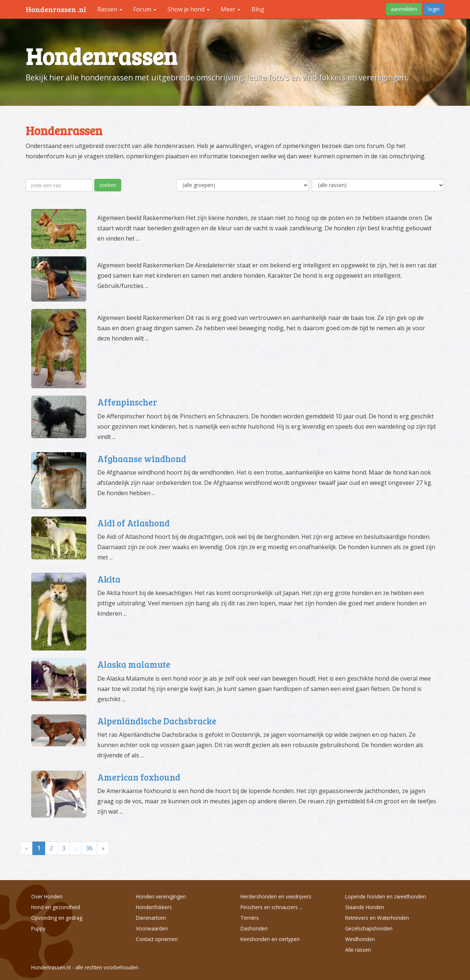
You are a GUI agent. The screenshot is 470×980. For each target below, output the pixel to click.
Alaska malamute (134, 664)
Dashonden (254, 928)
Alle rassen (358, 950)
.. (76, 848)
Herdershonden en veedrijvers (276, 896)
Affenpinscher (127, 402)
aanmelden (404, 9)
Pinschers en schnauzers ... (272, 907)
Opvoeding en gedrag (57, 918)
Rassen (110, 9)
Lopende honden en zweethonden (386, 896)
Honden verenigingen (161, 896)
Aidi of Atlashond (133, 523)
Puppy (38, 928)
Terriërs (250, 918)
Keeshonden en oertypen (270, 939)
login (434, 9)
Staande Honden (365, 907)
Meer (231, 9)
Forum (145, 9)
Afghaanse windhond (142, 459)
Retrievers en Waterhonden (377, 918)
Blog (258, 9)
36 (89, 848)
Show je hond (189, 9)
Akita (109, 579)
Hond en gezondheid (56, 907)
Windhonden (360, 939)
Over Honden (47, 896)
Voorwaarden (152, 928)
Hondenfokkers (154, 907)
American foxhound (139, 777)
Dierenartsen (151, 918)
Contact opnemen (157, 939)
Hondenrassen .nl (56, 9)
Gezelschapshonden (369, 928)
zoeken (108, 185)
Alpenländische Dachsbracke (157, 721)
